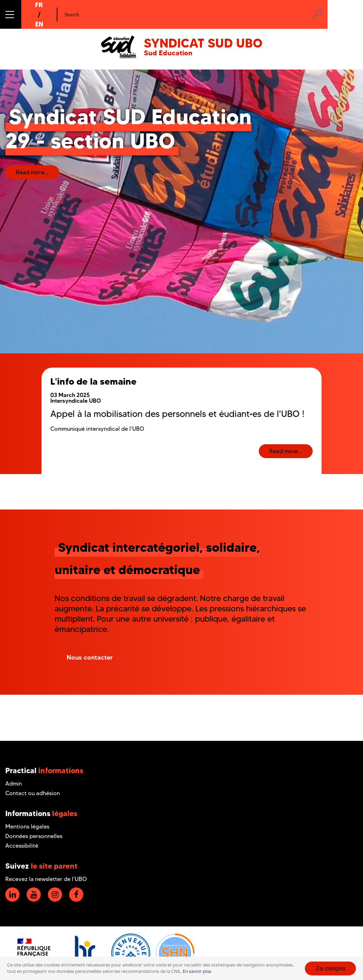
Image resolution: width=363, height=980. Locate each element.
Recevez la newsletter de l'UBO (46, 879)
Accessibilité (22, 846)
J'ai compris (330, 968)
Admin (14, 784)
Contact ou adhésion (33, 793)
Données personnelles (34, 836)
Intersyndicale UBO (76, 401)
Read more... (32, 172)
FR (39, 5)
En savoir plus (197, 971)
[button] (11, 14)
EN (39, 24)
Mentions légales (27, 827)
